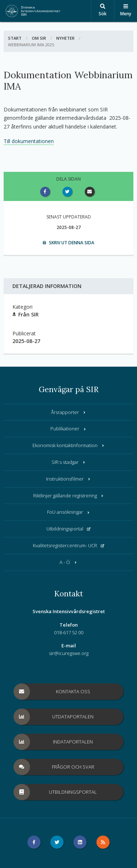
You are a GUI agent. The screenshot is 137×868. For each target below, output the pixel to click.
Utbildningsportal (68, 529)
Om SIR (39, 38)
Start (15, 38)
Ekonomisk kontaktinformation (69, 445)
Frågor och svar (54, 767)
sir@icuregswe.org (69, 653)
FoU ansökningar (69, 512)
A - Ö (68, 562)
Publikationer (68, 429)
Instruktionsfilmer (68, 479)
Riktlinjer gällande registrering (69, 496)
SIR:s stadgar (69, 462)
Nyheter (65, 38)
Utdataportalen (54, 717)
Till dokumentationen (29, 141)
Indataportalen (54, 742)
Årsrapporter (69, 412)
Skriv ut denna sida (68, 243)
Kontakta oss (52, 692)
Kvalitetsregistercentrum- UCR (69, 545)
